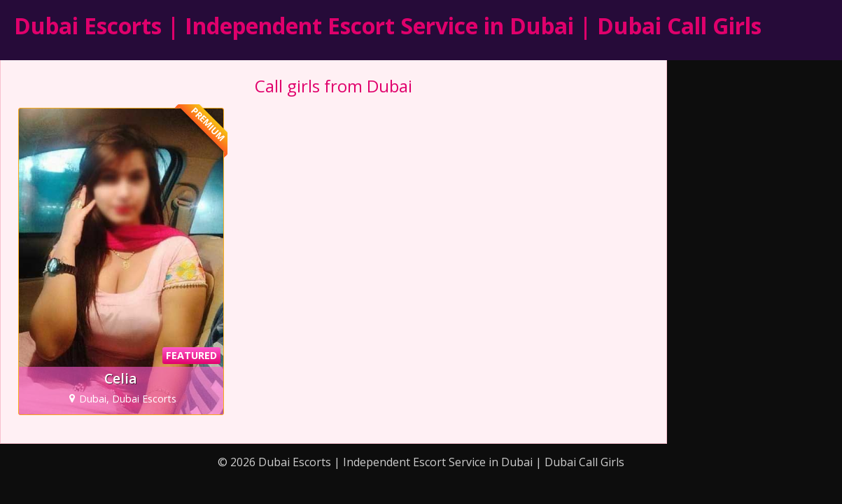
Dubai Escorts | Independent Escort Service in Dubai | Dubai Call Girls (388, 26)
